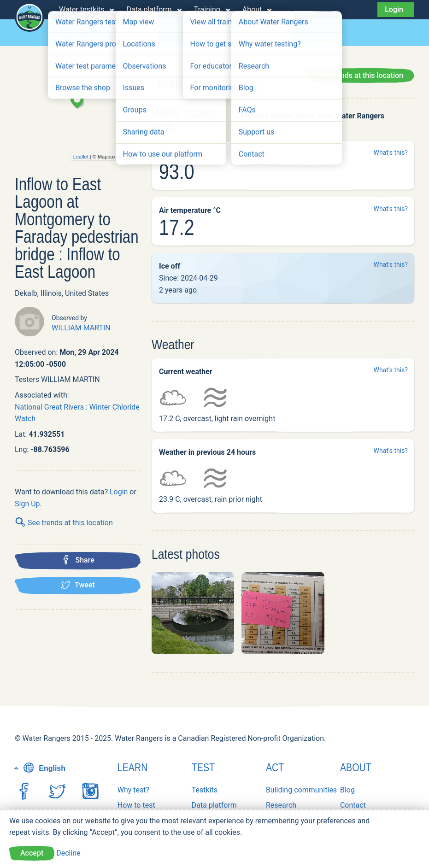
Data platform (149, 9)
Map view (75, 33)
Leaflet (81, 157)
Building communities (301, 790)
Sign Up (27, 504)
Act (275, 767)
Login (394, 9)
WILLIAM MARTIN (81, 328)
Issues (259, 33)
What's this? (258, 128)
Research (281, 805)
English (43, 768)
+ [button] (130, 130)
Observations (212, 33)
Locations (160, 33)
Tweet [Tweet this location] (78, 585)
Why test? (133, 790)
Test (203, 767)
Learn (133, 767)
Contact (353, 805)
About (252, 9)
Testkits (205, 790)
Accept (32, 853)
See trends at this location (64, 523)
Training (207, 9)
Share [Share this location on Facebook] (78, 560)
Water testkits (82, 9)
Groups (117, 33)
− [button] (130, 142)
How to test (136, 805)
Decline (68, 853)
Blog (347, 790)
